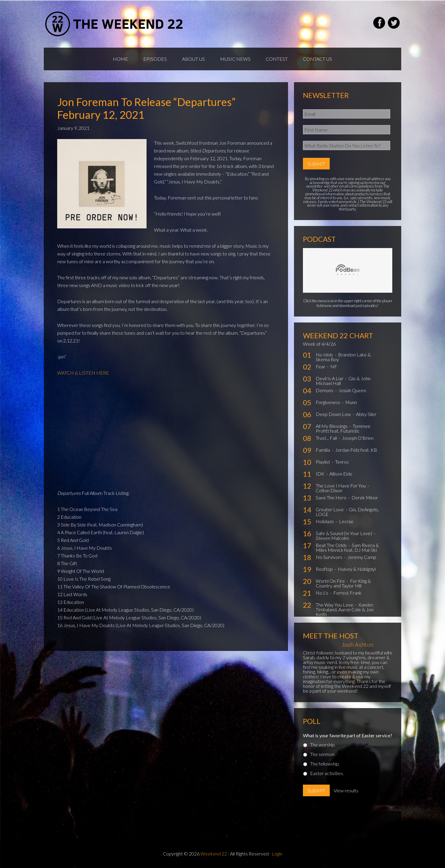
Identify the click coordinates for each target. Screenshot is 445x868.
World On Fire (331, 581)
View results (346, 790)
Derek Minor (365, 497)
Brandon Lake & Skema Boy (343, 357)
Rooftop (325, 569)
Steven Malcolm (332, 538)
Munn (351, 402)
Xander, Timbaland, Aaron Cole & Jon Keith (345, 609)
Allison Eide (341, 474)
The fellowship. (325, 764)
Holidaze (325, 521)
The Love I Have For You (341, 486)
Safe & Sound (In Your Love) (344, 533)
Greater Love (330, 509)
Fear (321, 366)
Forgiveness (328, 402)
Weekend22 (115, 24)
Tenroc (342, 462)
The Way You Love (335, 605)
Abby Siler (366, 414)
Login (277, 854)
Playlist (323, 462)
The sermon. (323, 754)
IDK (320, 474)
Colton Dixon (329, 490)
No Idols (325, 354)
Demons (325, 390)
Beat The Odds (332, 545)
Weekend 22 (214, 854)
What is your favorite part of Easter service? (348, 735)
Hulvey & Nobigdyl (357, 569)
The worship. (323, 745)
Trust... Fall (327, 438)
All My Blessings (332, 426)
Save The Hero (332, 497)
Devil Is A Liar (330, 378)
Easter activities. (327, 773)
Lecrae (346, 521)
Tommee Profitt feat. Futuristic (343, 428)
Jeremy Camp (362, 557)
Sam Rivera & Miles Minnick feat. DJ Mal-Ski (347, 547)
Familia (323, 450)
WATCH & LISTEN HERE (83, 373)
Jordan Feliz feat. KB (356, 450)
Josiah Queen (352, 390)
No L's (322, 593)
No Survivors (329, 557)
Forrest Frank (347, 593)
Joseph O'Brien (358, 438)
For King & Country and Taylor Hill (343, 583)
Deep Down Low (334, 414)
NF (334, 366)
